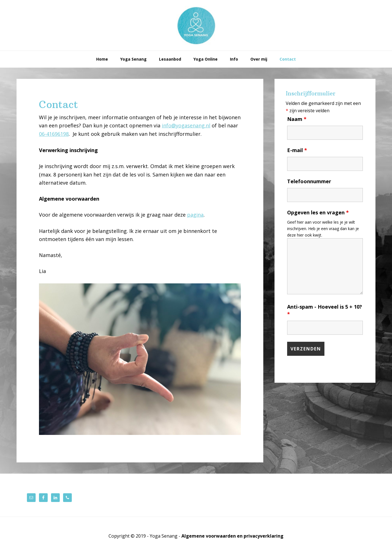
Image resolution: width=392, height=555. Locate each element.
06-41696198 (54, 134)
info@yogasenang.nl (186, 125)
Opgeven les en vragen (318, 212)
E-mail (297, 150)
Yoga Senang (196, 25)
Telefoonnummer (309, 181)
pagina (195, 215)
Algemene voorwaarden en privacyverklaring (232, 536)
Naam (297, 119)
